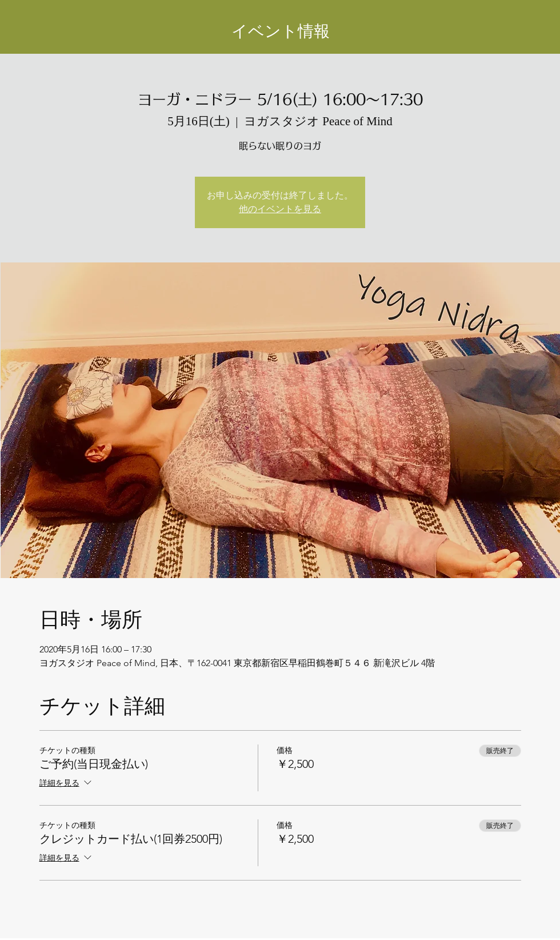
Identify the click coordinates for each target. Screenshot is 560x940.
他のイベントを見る (280, 209)
